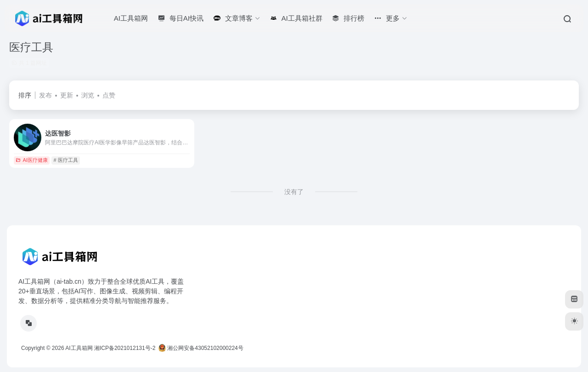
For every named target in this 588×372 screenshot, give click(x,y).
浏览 (88, 95)
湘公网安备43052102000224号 (201, 348)
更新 (67, 95)
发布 (45, 95)
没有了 (294, 192)
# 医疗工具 (66, 160)
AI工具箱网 (79, 348)
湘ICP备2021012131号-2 (125, 348)
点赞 (109, 95)
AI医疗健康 (31, 160)
